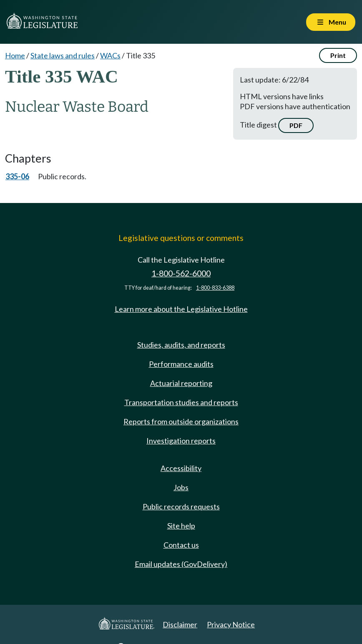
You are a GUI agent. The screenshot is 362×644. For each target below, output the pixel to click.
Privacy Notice (231, 624)
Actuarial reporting (181, 383)
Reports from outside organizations (181, 421)
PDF (296, 125)
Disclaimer (180, 624)
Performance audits (181, 364)
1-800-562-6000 (181, 273)
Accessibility (181, 468)
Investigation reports (181, 441)
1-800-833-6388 (215, 288)
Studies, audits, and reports (181, 345)
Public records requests (181, 506)
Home (15, 55)
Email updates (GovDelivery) (181, 564)
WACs (110, 55)
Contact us (181, 545)
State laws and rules (63, 55)
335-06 (17, 176)
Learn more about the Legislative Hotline (181, 309)
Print (338, 55)
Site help (181, 526)
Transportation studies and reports (181, 402)
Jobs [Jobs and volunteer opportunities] (181, 487)
